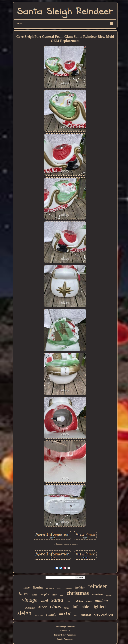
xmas (67, 608)
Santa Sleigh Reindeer (65, 627)
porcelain (39, 615)
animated (30, 608)
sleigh (24, 613)
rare (26, 587)
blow (23, 593)
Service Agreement (65, 639)
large (89, 601)
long (61, 595)
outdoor (102, 601)
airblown (50, 588)
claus (55, 606)
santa (57, 600)
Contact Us (65, 631)
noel (76, 615)
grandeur (98, 594)
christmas (78, 593)
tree (54, 595)
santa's (51, 614)
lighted (99, 607)
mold (65, 614)
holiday (80, 587)
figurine (38, 588)
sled (68, 602)
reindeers (68, 588)
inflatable (81, 607)
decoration (103, 614)
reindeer (98, 586)
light (59, 588)
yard (44, 601)
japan (34, 595)
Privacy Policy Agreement (65, 635)
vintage (30, 600)
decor (42, 607)
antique (109, 595)
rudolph (78, 601)
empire (45, 594)
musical (86, 615)
